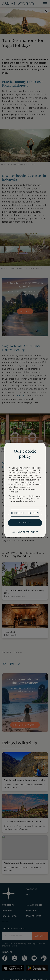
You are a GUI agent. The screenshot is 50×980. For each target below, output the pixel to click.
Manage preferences (25, 532)
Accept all (25, 523)
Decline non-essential (25, 513)
